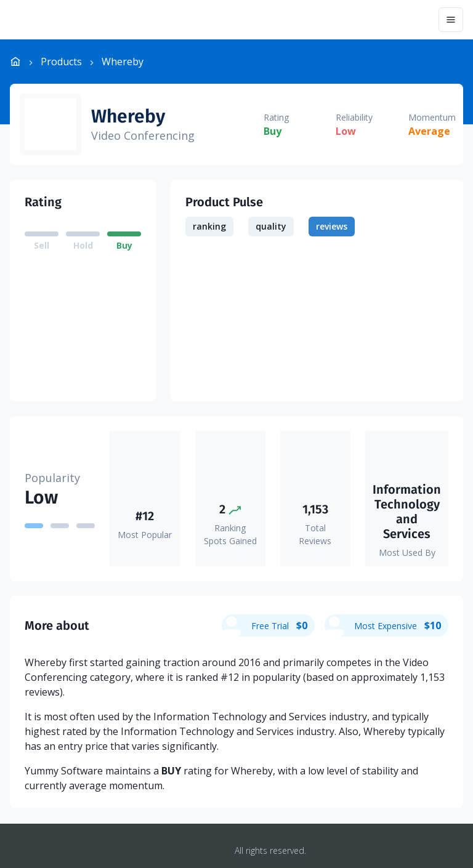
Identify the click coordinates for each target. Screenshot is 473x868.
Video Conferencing (143, 135)
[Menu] (451, 20)
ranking (209, 226)
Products (61, 62)
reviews (332, 226)
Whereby (128, 116)
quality (271, 226)
